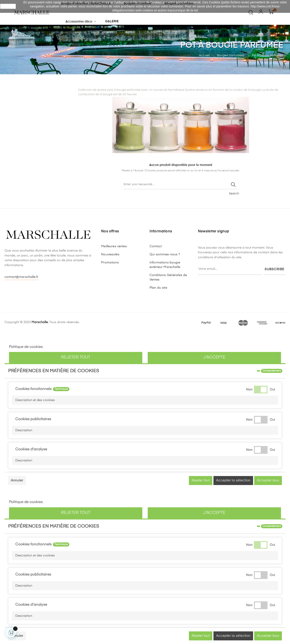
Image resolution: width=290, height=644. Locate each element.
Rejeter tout (76, 357)
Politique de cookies (26, 347)
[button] (145, 400)
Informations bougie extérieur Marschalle (165, 265)
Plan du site (158, 288)
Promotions (110, 263)
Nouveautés (110, 254)
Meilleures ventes (114, 246)
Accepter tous (268, 480)
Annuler (17, 480)
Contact (156, 246)
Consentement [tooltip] (272, 371)
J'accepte (214, 357)
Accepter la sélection (233, 480)
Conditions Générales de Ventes (168, 277)
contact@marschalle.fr (21, 277)
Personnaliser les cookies (65, 347)
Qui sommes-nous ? (165, 254)
